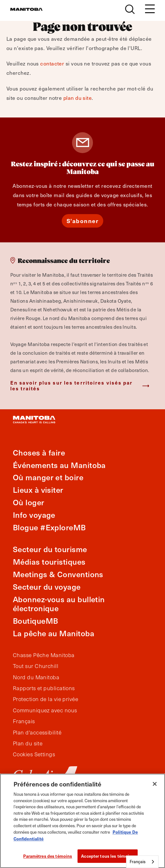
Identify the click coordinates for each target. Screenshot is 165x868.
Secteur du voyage (47, 587)
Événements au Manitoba (59, 465)
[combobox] (142, 862)
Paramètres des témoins (48, 856)
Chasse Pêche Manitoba (44, 655)
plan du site (78, 98)
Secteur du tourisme (50, 549)
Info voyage (34, 515)
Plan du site (28, 743)
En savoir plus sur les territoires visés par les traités (71, 385)
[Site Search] (130, 9)
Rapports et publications (44, 688)
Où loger (29, 502)
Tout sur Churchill (36, 666)
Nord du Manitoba (36, 677)
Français (24, 721)
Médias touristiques (49, 562)
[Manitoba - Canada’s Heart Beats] (26, 9)
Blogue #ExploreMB (49, 527)
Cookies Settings (34, 754)
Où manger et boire (48, 477)
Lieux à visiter (38, 490)
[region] (82, 821)
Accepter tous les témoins (107, 856)
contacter (52, 63)
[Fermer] (155, 784)
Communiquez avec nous (45, 710)
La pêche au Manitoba (54, 633)
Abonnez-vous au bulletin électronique (59, 604)
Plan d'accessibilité (37, 733)
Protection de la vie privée (46, 699)
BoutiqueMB (36, 621)
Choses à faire (39, 452)
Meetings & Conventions (58, 574)
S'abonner (83, 221)
